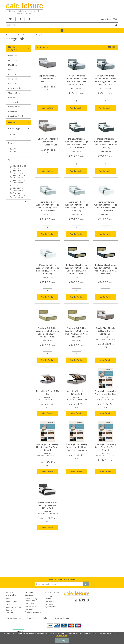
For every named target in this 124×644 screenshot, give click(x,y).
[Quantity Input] (77, 101)
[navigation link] (10, 19)
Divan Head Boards (16, 116)
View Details (48, 108)
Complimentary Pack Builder (31, 561)
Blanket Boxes (14, 107)
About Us (9, 560)
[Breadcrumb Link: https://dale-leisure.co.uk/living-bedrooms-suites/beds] (32, 35)
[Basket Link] (76, 19)
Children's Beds (14, 93)
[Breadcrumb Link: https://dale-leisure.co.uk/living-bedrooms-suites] (20, 35)
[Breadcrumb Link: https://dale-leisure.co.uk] (8, 35)
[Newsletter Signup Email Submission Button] (86, 545)
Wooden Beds (14, 60)
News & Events (12, 563)
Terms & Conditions (14, 588)
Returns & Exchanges (63, 588)
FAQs (8, 566)
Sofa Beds (12, 70)
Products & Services (33, 573)
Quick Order (30, 565)
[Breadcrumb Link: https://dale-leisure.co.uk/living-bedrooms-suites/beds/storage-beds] (40, 35)
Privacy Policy (32, 588)
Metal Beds (13, 65)
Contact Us (10, 574)
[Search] (60, 25)
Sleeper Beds (13, 102)
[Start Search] (116, 25)
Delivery (9, 571)
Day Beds (12, 74)
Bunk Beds (12, 97)
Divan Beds (13, 111)
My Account (49, 563)
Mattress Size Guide (14, 568)
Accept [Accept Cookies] (62, 641)
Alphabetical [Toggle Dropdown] (43, 47)
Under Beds (13, 79)
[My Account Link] (29, 19)
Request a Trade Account (51, 559)
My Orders (49, 565)
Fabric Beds (13, 56)
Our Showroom (31, 568)
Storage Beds (14, 84)
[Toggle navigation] (62, 31)
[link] (76, 582)
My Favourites (50, 568)
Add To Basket (77, 108)
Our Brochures (31, 571)
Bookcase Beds (14, 88)
